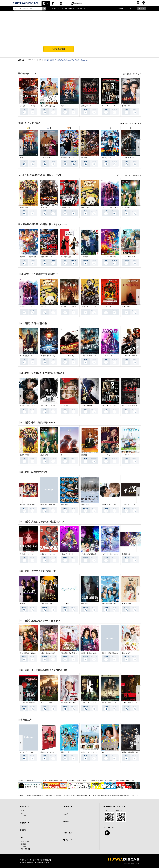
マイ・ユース (65, 604)
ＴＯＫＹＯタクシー (46, 158)
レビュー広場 (68, 833)
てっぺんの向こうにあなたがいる (50, 106)
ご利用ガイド (122, 9)
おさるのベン (126, 306)
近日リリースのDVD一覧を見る (128, 175)
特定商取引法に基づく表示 (103, 795)
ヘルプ (132, 9)
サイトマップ (136, 795)
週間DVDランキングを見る (130, 123)
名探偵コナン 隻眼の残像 (28, 257)
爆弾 (62, 106)
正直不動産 (85, 257)
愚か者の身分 (126, 207)
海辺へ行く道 (65, 752)
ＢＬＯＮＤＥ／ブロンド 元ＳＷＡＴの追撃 (135, 356)
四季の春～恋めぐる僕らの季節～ (112, 604)
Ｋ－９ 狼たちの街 (26, 356)
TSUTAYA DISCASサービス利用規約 (42, 795)
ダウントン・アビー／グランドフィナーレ (53, 703)
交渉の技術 (85, 604)
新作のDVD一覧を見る (131, 74)
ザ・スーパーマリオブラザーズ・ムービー (114, 257)
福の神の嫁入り (127, 653)
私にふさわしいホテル (47, 752)
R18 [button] (141, 9)
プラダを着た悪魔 (66, 257)
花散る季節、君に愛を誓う (69, 653)
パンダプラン (85, 207)
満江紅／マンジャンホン (89, 106)
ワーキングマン (45, 207)
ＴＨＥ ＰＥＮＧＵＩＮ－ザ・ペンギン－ (135, 703)
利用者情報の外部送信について (121, 795)
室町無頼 (84, 158)
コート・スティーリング (89, 306)
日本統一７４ (126, 106)
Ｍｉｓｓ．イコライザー (68, 356)
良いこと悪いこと (66, 504)
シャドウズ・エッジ (128, 158)
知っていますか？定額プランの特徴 (77, 781)
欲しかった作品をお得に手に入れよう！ (54, 781)
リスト (138, 5)
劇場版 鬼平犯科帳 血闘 (130, 752)
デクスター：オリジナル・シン (70, 703)
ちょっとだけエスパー (129, 504)
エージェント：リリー (108, 356)
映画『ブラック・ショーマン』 (70, 158)
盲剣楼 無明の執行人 (88, 405)
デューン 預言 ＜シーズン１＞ (112, 703)
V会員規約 (28, 795)
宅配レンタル (25, 842)
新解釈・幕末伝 (25, 207)
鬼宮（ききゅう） (128, 604)
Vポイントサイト (69, 840)
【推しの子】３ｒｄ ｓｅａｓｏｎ (72, 554)
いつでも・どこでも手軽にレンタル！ (29, 781)
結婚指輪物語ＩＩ (128, 554)
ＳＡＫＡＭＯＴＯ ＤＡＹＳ (131, 257)
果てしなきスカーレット (27, 554)
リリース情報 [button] (67, 9)
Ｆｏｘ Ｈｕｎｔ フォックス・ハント (114, 106)
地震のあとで (85, 504)
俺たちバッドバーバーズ (48, 504)
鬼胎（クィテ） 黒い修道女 (49, 405)
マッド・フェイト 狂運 (27, 405)
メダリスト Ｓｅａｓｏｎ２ (110, 554)
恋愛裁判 (84, 455)
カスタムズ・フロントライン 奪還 (92, 356)
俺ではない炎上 (106, 158)
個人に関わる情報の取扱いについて (84, 795)
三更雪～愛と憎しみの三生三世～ (91, 653)
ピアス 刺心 (65, 405)
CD (56, 3)
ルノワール (105, 752)
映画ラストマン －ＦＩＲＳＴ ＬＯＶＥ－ (74, 207)
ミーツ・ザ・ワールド (27, 752)
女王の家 (23, 604)
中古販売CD (78, 3)
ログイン (144, 5)
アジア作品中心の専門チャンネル (125, 781)
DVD (48, 3)
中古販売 (24, 846)
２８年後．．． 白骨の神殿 (70, 306)
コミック (66, 3)
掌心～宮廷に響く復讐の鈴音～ (29, 653)
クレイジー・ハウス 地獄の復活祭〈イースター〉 (35, 106)
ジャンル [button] (53, 9)
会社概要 (21, 795)
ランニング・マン (107, 306)
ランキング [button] (82, 9)
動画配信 (23, 830)
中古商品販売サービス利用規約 (63, 795)
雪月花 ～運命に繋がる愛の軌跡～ (112, 653)
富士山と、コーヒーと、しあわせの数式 (93, 752)
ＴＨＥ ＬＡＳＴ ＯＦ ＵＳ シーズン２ (95, 703)
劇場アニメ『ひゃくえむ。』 (49, 554)
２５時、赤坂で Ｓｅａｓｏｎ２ (112, 504)
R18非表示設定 (26, 849)
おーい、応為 (106, 455)
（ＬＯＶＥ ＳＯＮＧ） (130, 455)
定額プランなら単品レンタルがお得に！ (102, 781)
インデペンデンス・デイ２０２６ (50, 356)
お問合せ (66, 821)
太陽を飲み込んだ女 (46, 604)
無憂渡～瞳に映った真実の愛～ (50, 653)
